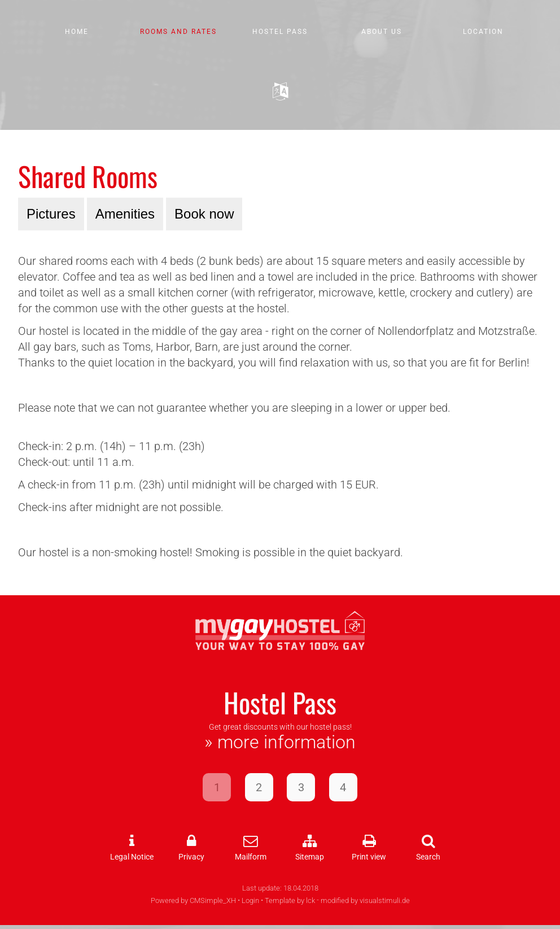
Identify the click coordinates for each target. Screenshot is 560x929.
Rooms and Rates (178, 32)
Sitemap (310, 857)
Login (250, 900)
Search (428, 857)
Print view (369, 857)
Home (77, 32)
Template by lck (290, 900)
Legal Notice (132, 857)
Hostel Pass (280, 32)
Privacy (191, 857)
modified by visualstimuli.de (365, 900)
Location (483, 32)
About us (382, 32)
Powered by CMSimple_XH (193, 900)
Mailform (251, 857)
